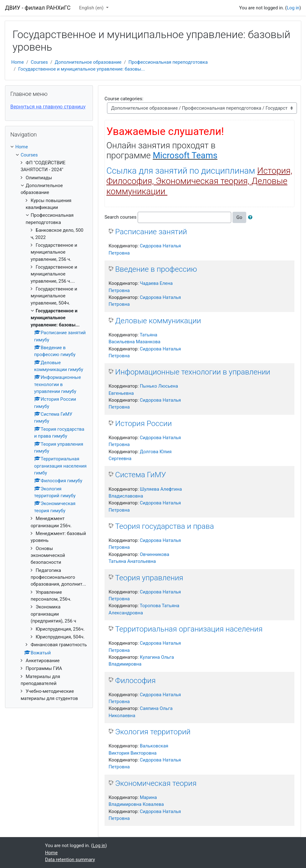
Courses (39, 62)
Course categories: (124, 99)
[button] (252, 217)
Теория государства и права (165, 526)
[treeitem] (49, 147)
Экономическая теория (156, 783)
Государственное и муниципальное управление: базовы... (82, 69)
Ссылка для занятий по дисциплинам (199, 181)
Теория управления (149, 578)
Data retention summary (70, 860)
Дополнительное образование (88, 62)
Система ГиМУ (141, 475)
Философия (135, 680)
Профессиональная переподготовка (168, 62)
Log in (293, 8)
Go (240, 217)
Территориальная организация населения (189, 629)
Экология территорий (153, 732)
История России (143, 423)
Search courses (120, 217)
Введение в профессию (156, 269)
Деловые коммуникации (158, 321)
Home (18, 62)
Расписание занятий (151, 232)
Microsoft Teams (185, 156)
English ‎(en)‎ (92, 8)
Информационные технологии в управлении (193, 372)
